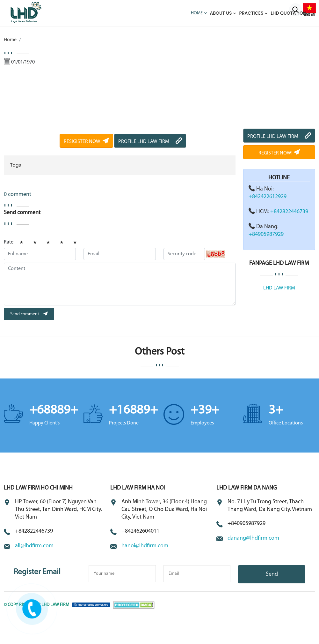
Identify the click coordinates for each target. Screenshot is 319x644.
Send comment (29, 314)
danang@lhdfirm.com (253, 538)
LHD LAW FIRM (279, 288)
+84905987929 (266, 234)
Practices (251, 13)
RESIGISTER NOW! (86, 142)
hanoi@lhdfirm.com (145, 546)
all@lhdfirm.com (34, 546)
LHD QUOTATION (288, 13)
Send (272, 574)
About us (221, 13)
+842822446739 (289, 212)
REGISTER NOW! (279, 153)
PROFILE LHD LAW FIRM (150, 142)
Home (197, 13)
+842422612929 (268, 197)
